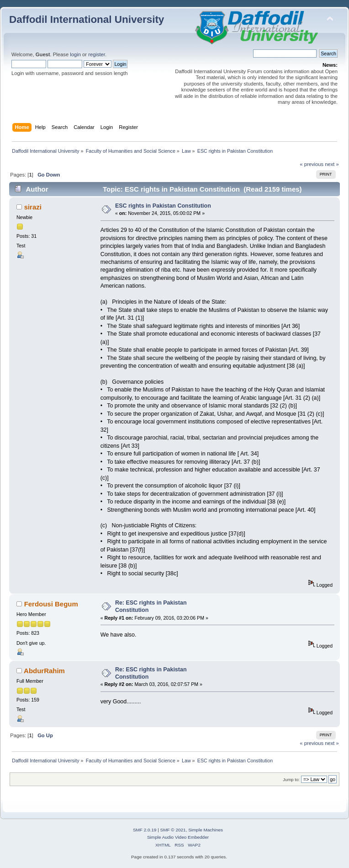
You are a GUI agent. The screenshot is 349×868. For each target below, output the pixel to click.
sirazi (33, 207)
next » (332, 164)
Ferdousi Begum (51, 604)
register (97, 54)
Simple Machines (206, 830)
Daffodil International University (87, 19)
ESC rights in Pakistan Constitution (163, 206)
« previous (312, 164)
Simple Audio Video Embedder (178, 837)
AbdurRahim (44, 671)
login (75, 54)
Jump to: (291, 780)
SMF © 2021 (173, 830)
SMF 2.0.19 (145, 830)
